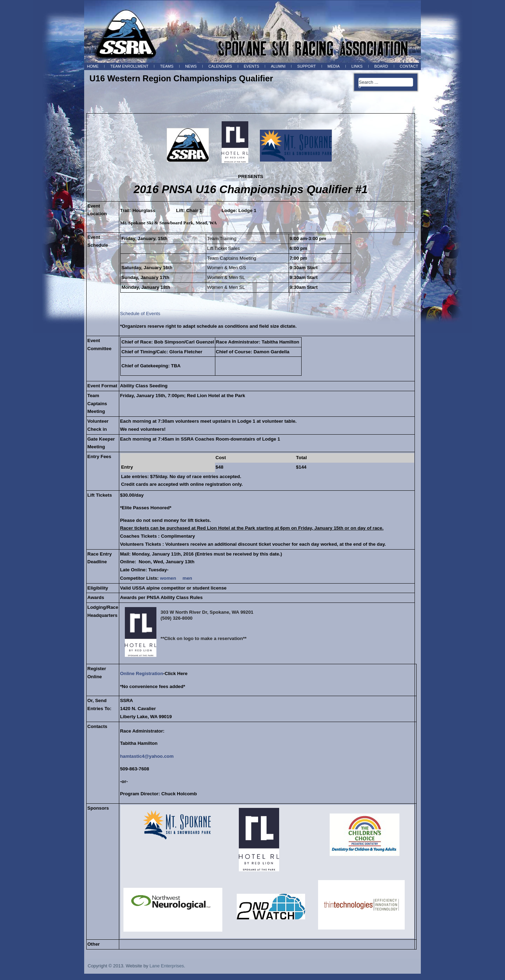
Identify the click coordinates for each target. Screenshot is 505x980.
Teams (167, 66)
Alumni (278, 66)
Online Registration (142, 673)
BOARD (381, 66)
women (168, 578)
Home (93, 66)
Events (251, 66)
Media (334, 66)
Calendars (220, 66)
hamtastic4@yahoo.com (147, 756)
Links (357, 66)
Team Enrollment (129, 66)
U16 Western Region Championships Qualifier (181, 78)
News (191, 66)
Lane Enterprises (167, 966)
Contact (409, 66)
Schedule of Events (140, 314)
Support (306, 66)
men (187, 578)
